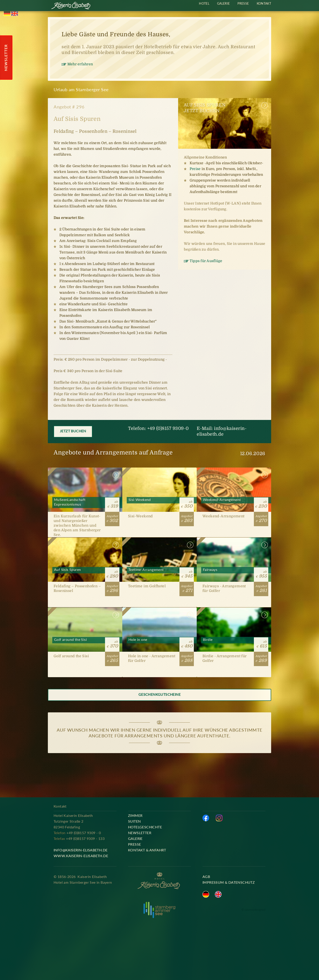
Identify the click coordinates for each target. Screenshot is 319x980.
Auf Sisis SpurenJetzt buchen (205, 108)
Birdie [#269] (234, 642)
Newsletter (140, 833)
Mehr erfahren (80, 64)
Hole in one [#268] (159, 642)
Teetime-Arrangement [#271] (159, 572)
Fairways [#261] (234, 572)
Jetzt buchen (73, 431)
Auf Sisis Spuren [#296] (85, 572)
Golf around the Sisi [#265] (85, 642)
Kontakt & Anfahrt (147, 850)
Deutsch (7, 14)
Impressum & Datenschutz (229, 882)
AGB (206, 877)
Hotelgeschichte (145, 827)
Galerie (223, 3)
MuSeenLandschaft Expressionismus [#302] (85, 502)
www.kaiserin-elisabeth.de (81, 856)
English (15, 14)
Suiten (134, 821)
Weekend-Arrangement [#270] (234, 502)
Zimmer (135, 815)
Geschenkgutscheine (159, 694)
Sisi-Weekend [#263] (159, 502)
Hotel (204, 3)
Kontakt (264, 3)
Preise (195, 169)
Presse (243, 3)
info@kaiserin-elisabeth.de (81, 850)
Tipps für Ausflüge (206, 261)
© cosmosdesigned (253, 910)
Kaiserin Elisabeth (71, 6)
